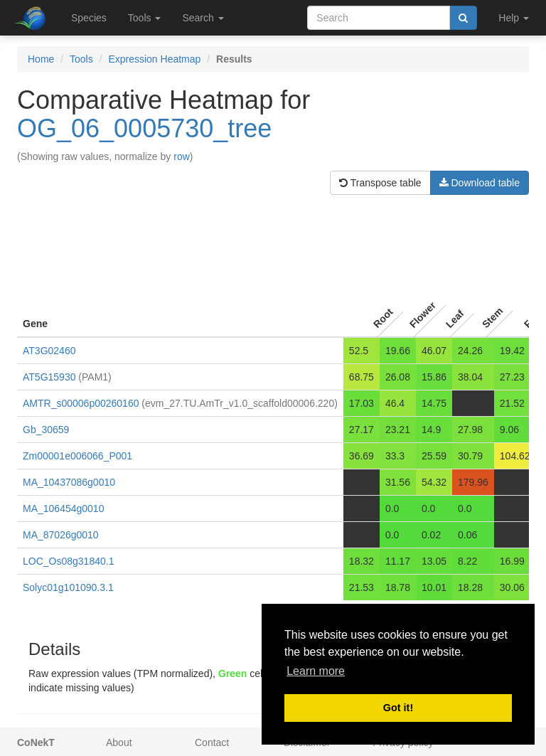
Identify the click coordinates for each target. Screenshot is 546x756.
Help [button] (514, 18)
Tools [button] (145, 18)
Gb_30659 (46, 430)
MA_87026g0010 (61, 535)
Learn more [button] (316, 671)
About (119, 742)
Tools (81, 59)
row (182, 156)
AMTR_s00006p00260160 (81, 403)
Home (41, 59)
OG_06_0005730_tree (144, 128)
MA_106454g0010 (63, 509)
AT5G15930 (49, 377)
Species (89, 18)
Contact (212, 742)
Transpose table (380, 183)
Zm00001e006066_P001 (77, 456)
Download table (480, 183)
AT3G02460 (49, 351)
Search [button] (203, 18)
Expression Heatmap (154, 59)
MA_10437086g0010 (69, 482)
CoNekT (36, 742)
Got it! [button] (398, 708)
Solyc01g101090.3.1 (68, 587)
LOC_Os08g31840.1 (68, 561)
